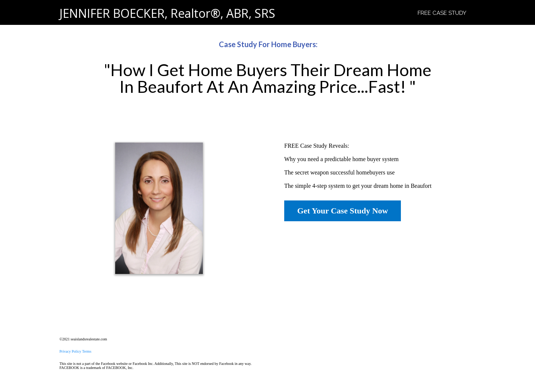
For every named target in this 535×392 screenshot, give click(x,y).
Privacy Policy (70, 351)
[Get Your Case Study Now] (343, 211)
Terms (87, 351)
